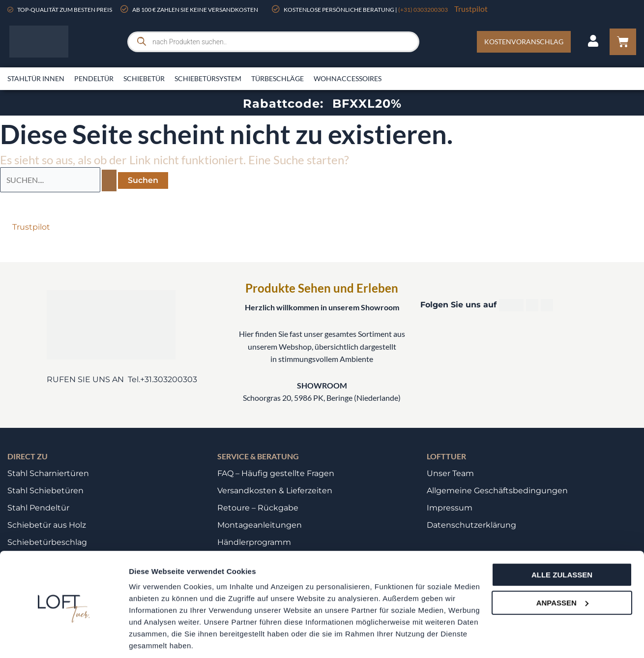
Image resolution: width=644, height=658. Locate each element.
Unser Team (450, 473)
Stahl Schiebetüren (45, 491)
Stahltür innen (36, 78)
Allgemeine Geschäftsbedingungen (497, 491)
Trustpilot (471, 9)
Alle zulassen (562, 541)
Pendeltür (94, 78)
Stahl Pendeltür (38, 508)
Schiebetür (144, 78)
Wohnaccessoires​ (348, 78)
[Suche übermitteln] (109, 180)
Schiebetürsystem (208, 78)
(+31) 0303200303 (423, 10)
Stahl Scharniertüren (48, 473)
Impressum (450, 508)
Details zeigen (154, 639)
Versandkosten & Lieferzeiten (275, 491)
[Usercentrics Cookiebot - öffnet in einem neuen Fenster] (64, 639)
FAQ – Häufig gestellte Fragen (276, 473)
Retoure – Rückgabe (258, 508)
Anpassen (562, 568)
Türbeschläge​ (278, 78)
